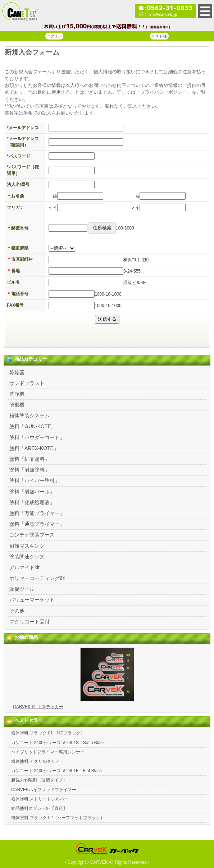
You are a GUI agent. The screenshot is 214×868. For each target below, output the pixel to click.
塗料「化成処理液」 (32, 502)
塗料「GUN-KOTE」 (33, 426)
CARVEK (99, 862)
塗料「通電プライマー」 (37, 524)
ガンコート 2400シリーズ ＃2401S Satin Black (58, 743)
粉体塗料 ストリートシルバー (40, 799)
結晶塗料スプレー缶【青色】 (39, 808)
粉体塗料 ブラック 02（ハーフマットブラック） (58, 818)
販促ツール (22, 589)
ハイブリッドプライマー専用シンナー (48, 752)
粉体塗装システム (29, 416)
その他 (17, 611)
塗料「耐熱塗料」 (29, 470)
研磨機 (17, 405)
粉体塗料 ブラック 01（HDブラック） (48, 733)
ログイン (54, 36)
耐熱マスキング (27, 546)
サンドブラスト (27, 383)
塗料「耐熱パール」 (32, 492)
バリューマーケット (32, 600)
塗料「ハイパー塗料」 (35, 481)
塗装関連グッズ (27, 557)
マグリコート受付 (29, 622)
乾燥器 (17, 372)
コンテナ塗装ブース (32, 535)
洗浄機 (17, 394)
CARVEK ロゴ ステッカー (38, 707)
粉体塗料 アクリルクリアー (38, 761)
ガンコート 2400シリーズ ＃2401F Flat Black (56, 771)
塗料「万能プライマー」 (37, 513)
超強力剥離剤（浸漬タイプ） (39, 780)
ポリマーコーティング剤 (37, 578)
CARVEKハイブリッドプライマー (44, 790)
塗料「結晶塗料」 (29, 459)
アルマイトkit (24, 567)
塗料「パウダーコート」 (37, 437)
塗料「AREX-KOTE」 (34, 448)
